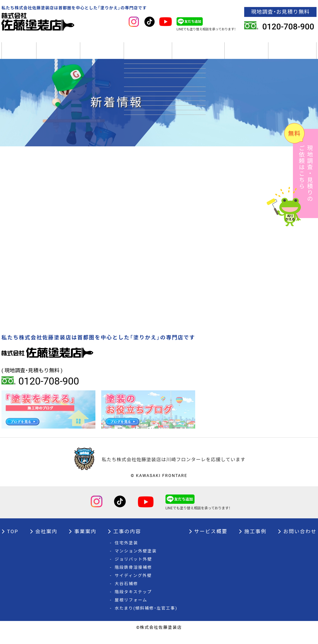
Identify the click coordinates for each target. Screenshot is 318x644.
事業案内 (102, 55)
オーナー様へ (292, 55)
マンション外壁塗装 (133, 561)
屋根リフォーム (129, 610)
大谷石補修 (124, 594)
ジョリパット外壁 (131, 569)
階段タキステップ (131, 602)
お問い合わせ (297, 541)
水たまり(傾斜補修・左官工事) (144, 618)
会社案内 (58, 55)
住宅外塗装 (124, 553)
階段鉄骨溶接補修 (131, 578)
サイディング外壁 (131, 586)
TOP (19, 55)
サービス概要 (198, 55)
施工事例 (246, 55)
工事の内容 (148, 55)
